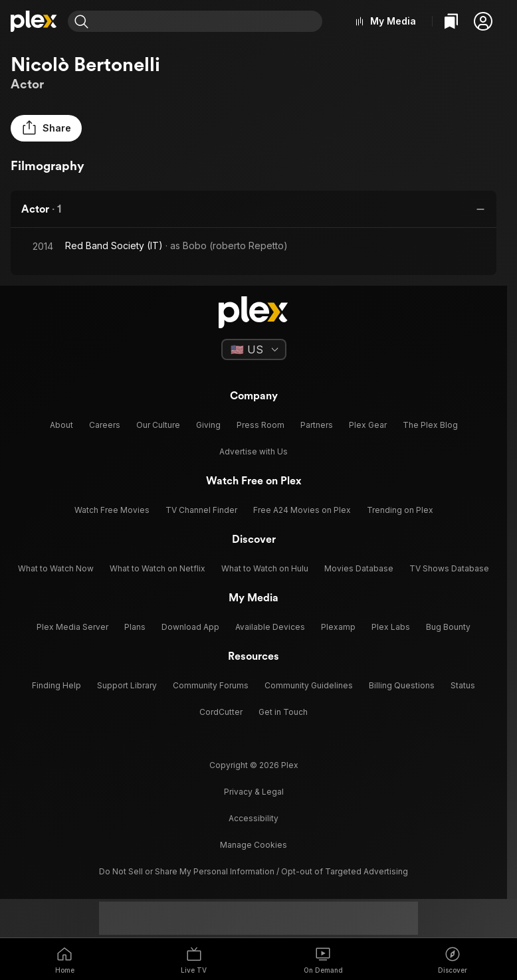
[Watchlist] (451, 21)
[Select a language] (254, 349)
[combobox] (208, 21)
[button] (483, 21)
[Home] (34, 21)
